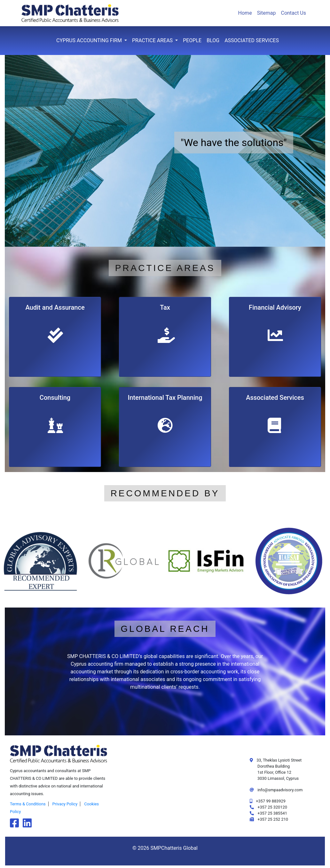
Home (245, 13)
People (192, 40)
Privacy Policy (65, 804)
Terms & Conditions (28, 804)
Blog (213, 40)
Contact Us (293, 13)
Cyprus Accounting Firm (90, 40)
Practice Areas (153, 40)
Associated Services (252, 40)
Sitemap (267, 13)
